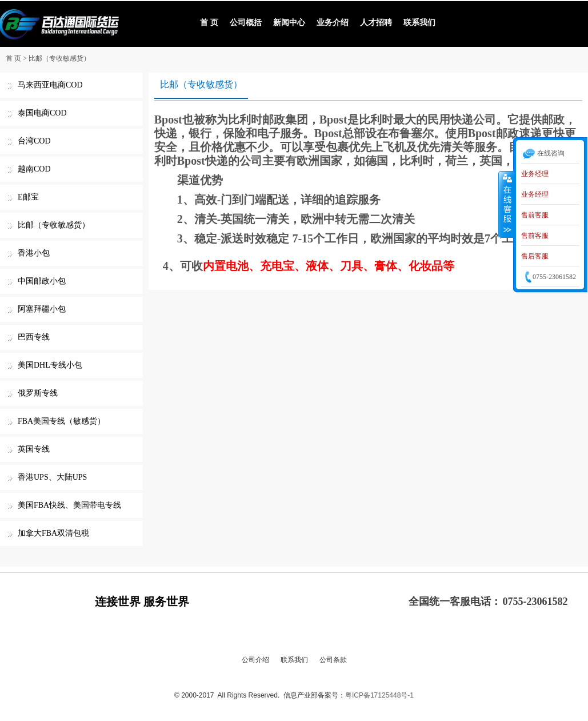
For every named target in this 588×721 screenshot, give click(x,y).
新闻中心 (289, 23)
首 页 (209, 23)
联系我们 (419, 23)
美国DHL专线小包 (50, 365)
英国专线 (34, 449)
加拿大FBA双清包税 (53, 533)
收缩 (506, 204)
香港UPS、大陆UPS (52, 477)
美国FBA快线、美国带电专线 (69, 505)
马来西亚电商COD (50, 85)
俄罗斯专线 (38, 393)
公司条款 (333, 660)
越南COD (34, 169)
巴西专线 (34, 337)
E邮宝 (28, 197)
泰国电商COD (42, 113)
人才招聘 (376, 23)
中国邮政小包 (42, 281)
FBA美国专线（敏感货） (61, 421)
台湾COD (34, 141)
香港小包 (34, 253)
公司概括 (246, 23)
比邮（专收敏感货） (59, 58)
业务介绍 (333, 23)
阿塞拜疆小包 (42, 309)
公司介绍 (255, 660)
